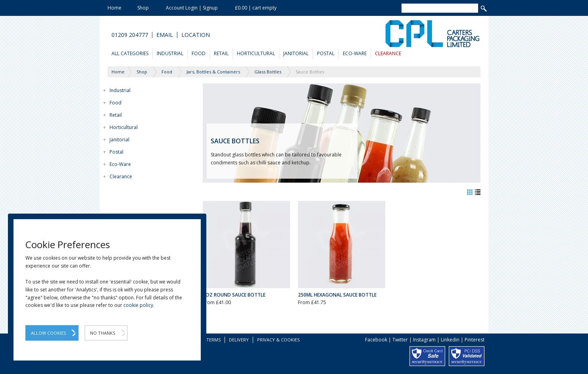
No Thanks (103, 333)
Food (199, 53)
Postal (326, 53)
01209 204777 (130, 35)
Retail (221, 53)
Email (165, 35)
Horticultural (256, 53)
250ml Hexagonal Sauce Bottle (337, 295)
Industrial (170, 53)
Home (114, 8)
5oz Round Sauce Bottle (234, 295)
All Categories (130, 53)
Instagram (424, 340)
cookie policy (138, 305)
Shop (143, 8)
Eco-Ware (355, 53)
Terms (213, 340)
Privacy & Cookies (278, 340)
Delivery (239, 340)
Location (196, 35)
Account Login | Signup (192, 8)
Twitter (400, 340)
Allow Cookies (48, 333)
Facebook (376, 340)
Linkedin (450, 340)
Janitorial (296, 53)
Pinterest (475, 340)
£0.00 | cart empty (256, 8)
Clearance (388, 53)
